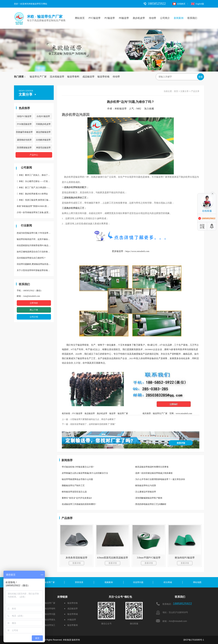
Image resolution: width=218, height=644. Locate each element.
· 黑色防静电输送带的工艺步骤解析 (150, 504)
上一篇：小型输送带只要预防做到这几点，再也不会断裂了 (89, 419)
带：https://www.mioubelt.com (135, 251)
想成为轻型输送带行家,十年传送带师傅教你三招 (35, 233)
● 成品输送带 (71, 609)
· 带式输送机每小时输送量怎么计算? (77, 467)
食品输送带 (90, 413)
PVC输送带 (95, 18)
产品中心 (34, 155)
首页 (176, 91)
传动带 (153, 18)
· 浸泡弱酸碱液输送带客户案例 (148, 498)
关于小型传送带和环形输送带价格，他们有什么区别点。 (35, 270)
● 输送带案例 (71, 625)
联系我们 (192, 18)
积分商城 (168, 582)
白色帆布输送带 (43, 140)
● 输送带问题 (48, 614)
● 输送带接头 (48, 620)
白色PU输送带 (43, 116)
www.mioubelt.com (184, 413)
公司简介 (165, 18)
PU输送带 (110, 18)
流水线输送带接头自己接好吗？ (31, 258)
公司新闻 (26, 168)
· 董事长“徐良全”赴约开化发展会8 (76, 498)
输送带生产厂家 (38, 77)
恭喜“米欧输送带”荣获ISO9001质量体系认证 (35, 206)
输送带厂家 (123, 413)
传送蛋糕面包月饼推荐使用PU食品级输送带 (35, 245)
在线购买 (179, 4)
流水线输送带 (57, 77)
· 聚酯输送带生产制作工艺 (73, 486)
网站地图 (197, 582)
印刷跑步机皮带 (43, 124)
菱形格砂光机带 (24, 140)
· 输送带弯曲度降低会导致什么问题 (77, 479)
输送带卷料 (73, 77)
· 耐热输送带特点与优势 (145, 486)
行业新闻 (26, 225)
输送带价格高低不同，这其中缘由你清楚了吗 (35, 239)
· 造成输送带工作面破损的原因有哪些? (78, 504)
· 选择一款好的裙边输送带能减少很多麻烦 (153, 473)
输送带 (112, 413)
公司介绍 (34, 317)
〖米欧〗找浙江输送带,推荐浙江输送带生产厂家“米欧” (35, 200)
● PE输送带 (70, 620)
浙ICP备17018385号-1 (194, 640)
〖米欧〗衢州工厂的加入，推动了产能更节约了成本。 (35, 175)
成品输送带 (88, 77)
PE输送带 (124, 18)
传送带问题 (138, 582)
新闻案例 (179, 18)
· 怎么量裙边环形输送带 (145, 492)
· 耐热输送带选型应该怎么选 (74, 492)
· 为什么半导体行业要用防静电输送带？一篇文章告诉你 (160, 479)
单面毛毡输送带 (43, 148)
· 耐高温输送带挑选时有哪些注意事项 (151, 467)
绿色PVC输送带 (24, 116)
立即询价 (34, 303)
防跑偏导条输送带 (24, 132)
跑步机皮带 (139, 18)
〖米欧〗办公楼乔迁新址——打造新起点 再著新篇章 (35, 181)
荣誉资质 (79, 582)
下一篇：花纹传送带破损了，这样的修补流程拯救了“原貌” (89, 424)
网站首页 (80, 18)
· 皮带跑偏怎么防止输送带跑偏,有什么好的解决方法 (84, 473)
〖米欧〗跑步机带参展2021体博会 (32, 194)
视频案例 (109, 582)
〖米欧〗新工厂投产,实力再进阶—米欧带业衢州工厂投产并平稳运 (35, 188)
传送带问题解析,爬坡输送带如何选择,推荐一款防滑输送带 (35, 264)
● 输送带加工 (48, 625)
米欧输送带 (121, 109)
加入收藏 (150, 109)
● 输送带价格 (71, 603)
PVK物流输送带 (24, 124)
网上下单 (34, 310)
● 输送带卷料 (48, 609)
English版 (198, 4)
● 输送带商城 (71, 614)
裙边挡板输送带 (43, 132)
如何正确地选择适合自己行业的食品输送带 (35, 252)
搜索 (201, 77)
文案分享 (184, 91)
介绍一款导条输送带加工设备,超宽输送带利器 (35, 212)
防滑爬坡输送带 (24, 148)
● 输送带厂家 (48, 603)
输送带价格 (103, 77)
